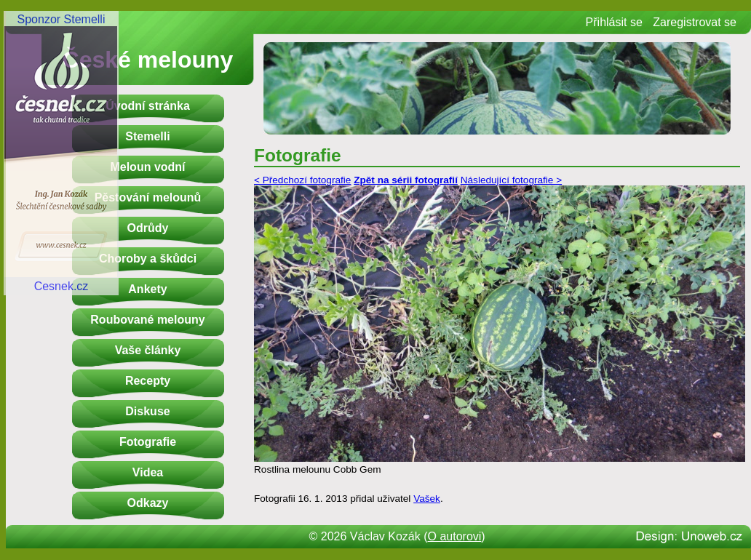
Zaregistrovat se (695, 22)
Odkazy (148, 503)
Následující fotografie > (511, 180)
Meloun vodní (147, 167)
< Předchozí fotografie (302, 180)
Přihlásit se (614, 22)
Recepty (148, 381)
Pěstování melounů (148, 197)
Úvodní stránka (148, 106)
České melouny (148, 60)
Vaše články (148, 350)
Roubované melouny (147, 320)
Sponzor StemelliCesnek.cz (61, 153)
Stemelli (147, 136)
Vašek (427, 499)
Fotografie (148, 442)
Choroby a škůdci (148, 259)
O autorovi (455, 536)
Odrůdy (148, 228)
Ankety (147, 289)
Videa (148, 472)
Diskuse (147, 411)
